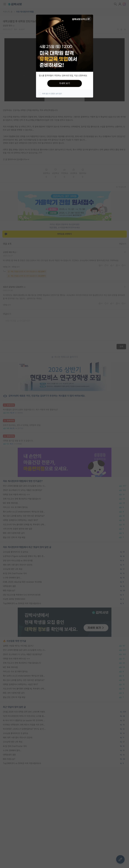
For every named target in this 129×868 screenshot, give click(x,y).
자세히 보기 (65, 83)
